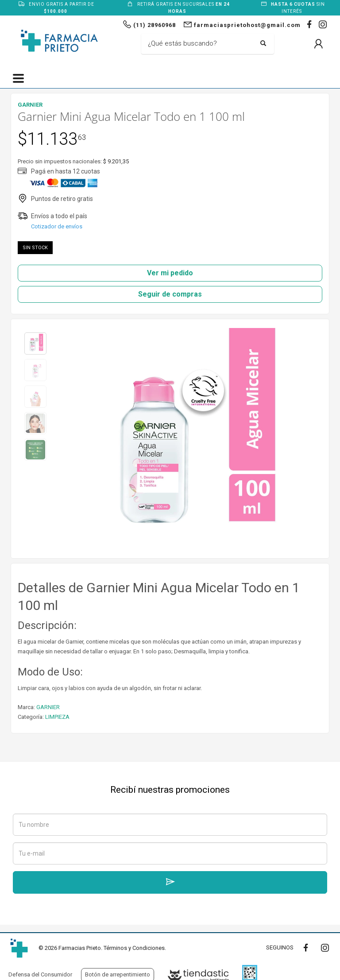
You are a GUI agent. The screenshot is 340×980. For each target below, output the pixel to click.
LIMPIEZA (57, 717)
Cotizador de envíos (57, 226)
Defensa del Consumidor (40, 974)
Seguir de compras (170, 294)
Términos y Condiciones (134, 948)
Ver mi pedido (170, 273)
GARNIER (48, 707)
